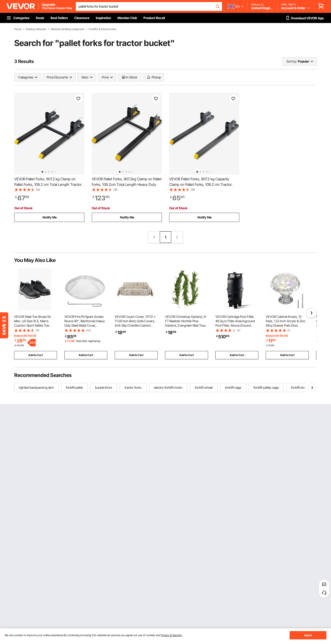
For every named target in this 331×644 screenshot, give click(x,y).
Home (18, 29)
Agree (308, 635)
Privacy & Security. (172, 635)
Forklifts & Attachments (103, 29)
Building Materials (36, 29)
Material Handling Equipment (67, 29)
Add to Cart (36, 355)
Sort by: (292, 61)
